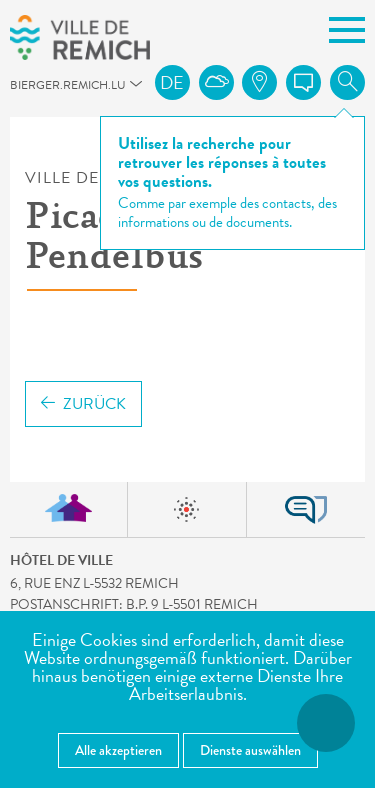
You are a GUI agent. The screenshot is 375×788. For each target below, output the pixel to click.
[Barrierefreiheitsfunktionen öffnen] (326, 723)
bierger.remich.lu (19, 90)
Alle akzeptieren (118, 750)
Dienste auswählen (250, 750)
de (172, 82)
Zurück (83, 404)
